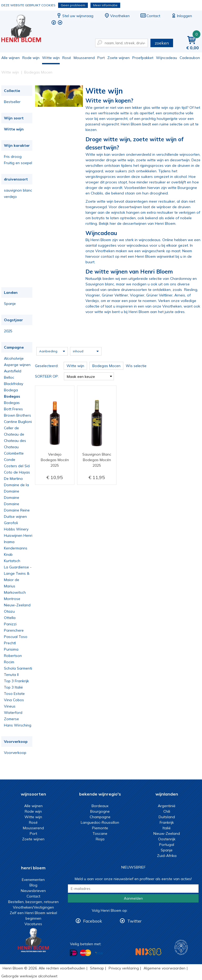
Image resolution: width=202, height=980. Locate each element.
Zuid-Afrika (167, 856)
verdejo (10, 197)
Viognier (93, 295)
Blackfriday (14, 384)
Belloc (9, 377)
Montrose (12, 599)
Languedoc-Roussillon (100, 822)
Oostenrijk (167, 839)
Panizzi (10, 624)
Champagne (100, 817)
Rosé (67, 58)
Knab (8, 554)
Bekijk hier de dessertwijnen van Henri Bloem (137, 223)
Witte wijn (51, 58)
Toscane (100, 833)
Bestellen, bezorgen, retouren (33, 902)
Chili (167, 811)
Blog (33, 885)
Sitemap (97, 968)
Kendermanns (16, 548)
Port (101, 58)
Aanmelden (133, 898)
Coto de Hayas (17, 472)
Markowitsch (15, 592)
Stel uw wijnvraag (75, 16)
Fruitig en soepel (18, 163)
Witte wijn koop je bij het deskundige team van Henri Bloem (25, 29)
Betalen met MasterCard (85, 953)
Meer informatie (105, 5)
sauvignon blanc (18, 190)
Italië (167, 828)
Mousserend (84, 58)
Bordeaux (100, 806)
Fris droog (13, 157)
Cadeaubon (190, 58)
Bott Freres (13, 409)
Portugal (167, 845)
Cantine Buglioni (18, 422)
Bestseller (12, 102)
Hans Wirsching (18, 725)
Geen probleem (73, 5)
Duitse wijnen (15, 516)
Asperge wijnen (17, 365)
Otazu (9, 611)
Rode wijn (31, 58)
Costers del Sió (17, 466)
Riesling (191, 290)
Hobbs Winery (16, 529)
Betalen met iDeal (74, 953)
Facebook (93, 921)
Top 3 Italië (13, 687)
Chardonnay (181, 279)
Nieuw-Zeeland (17, 605)
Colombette (14, 453)
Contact (150, 16)
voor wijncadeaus (133, 245)
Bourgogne (100, 811)
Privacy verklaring (124, 968)
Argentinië (167, 806)
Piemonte (100, 828)
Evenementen (33, 880)
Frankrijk (167, 822)
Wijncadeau (166, 58)
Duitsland (167, 817)
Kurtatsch (12, 561)
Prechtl (10, 643)
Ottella (10, 618)
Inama (9, 542)
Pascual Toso (16, 637)
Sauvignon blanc (100, 284)
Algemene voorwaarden (165, 968)
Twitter (134, 921)
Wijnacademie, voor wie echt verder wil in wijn (181, 947)
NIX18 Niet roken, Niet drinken (148, 952)
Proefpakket (143, 58)
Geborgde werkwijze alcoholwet (29, 976)
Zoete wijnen (118, 58)
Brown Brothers (17, 415)
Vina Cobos (14, 700)
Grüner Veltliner (115, 295)
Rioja (100, 839)
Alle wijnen (11, 58)
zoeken (162, 43)
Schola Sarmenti (18, 668)
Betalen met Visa (99, 953)
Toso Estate (14, 694)
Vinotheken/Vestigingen (33, 907)
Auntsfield (13, 371)
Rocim (9, 662)
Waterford (13, 713)
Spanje (10, 304)
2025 (8, 331)
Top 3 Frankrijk (16, 681)
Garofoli (11, 523)
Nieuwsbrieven (33, 891)
